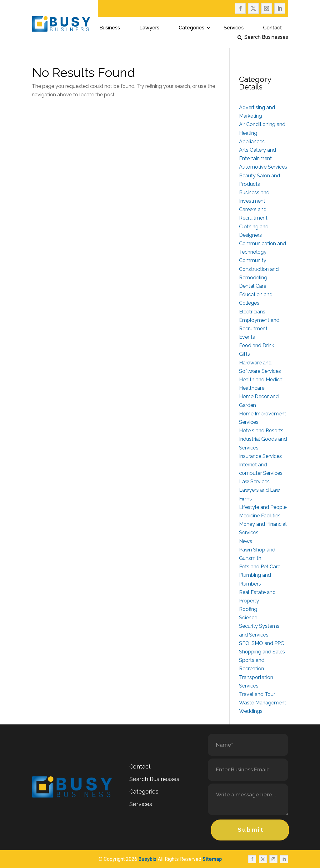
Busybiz (147, 859)
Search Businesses (266, 38)
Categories (192, 28)
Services (234, 28)
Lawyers (149, 28)
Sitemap (212, 859)
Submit (251, 830)
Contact (272, 28)
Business (110, 28)
